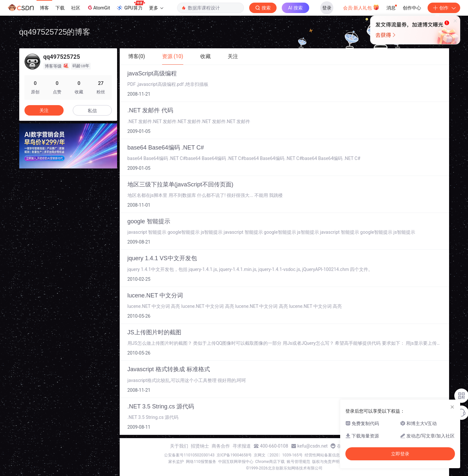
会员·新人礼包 (361, 7)
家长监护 (176, 462)
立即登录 (400, 454)
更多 (156, 8)
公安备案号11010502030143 (189, 455)
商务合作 (221, 446)
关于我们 (179, 446)
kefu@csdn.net (313, 446)
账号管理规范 (298, 462)
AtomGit (98, 8)
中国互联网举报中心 (236, 462)
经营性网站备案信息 (322, 455)
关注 (44, 110)
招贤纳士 (200, 446)
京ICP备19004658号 (234, 455)
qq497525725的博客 (55, 32)
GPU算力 (131, 6)
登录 (327, 8)
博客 (44, 8)
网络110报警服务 (201, 462)
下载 (60, 8)
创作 (444, 8)
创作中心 (412, 8)
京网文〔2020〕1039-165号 (278, 455)
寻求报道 (242, 446)
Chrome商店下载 (270, 462)
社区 (76, 8)
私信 (92, 111)
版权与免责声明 (326, 462)
